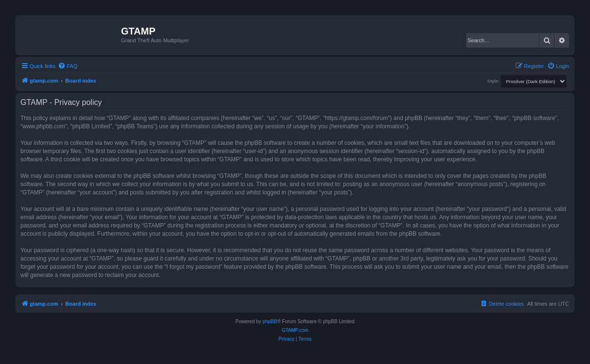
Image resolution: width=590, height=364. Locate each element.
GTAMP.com (295, 330)
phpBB (270, 321)
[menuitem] (68, 66)
